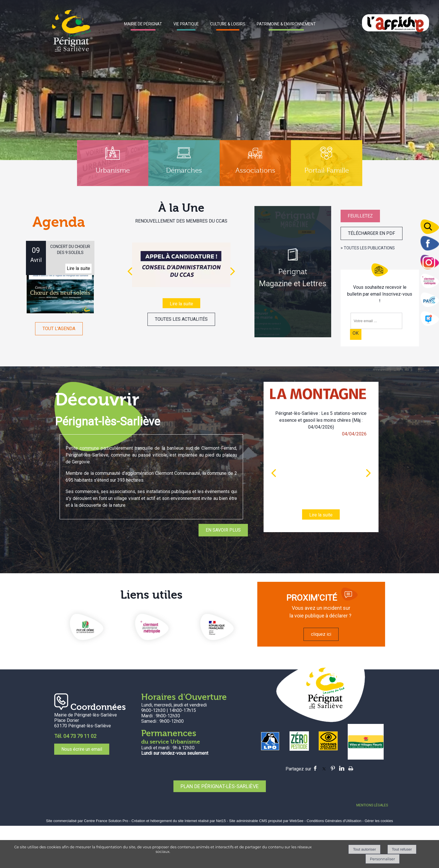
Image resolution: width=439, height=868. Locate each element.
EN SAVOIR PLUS (223, 530)
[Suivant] (233, 271)
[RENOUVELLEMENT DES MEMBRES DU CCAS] (181, 265)
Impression (351, 768)
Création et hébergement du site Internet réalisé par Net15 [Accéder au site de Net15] (179, 821)
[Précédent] (130, 271)
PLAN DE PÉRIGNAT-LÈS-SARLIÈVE (220, 786)
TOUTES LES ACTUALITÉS (181, 319)
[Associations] (255, 163)
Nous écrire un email (82, 749)
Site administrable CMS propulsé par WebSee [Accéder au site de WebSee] (266, 821)
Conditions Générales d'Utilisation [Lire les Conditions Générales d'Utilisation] (334, 821)
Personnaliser (383, 859)
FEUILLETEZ (360, 216)
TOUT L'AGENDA (59, 329)
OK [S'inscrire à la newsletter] (356, 333)
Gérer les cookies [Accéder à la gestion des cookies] (379, 821)
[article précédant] (274, 473)
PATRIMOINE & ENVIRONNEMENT (286, 24)
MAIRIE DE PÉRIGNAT (143, 24)
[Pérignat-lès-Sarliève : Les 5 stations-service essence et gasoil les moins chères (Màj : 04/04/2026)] (321, 473)
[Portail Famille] (327, 163)
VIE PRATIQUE (186, 24)
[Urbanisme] (113, 163)
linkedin (342, 768)
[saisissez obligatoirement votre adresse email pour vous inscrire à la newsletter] (376, 321)
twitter (324, 768)
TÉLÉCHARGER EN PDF (372, 233)
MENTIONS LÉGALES (372, 805)
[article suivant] (369, 473)
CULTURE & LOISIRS (228, 24)
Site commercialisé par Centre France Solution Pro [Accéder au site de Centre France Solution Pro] (87, 821)
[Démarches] (184, 163)
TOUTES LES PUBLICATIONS (369, 248)
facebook (315, 768)
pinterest (333, 768)
